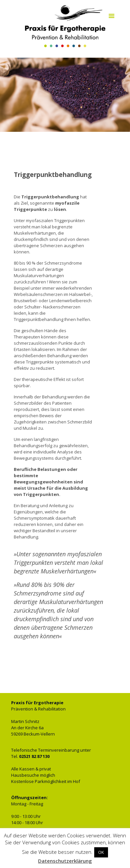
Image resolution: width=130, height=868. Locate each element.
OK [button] (101, 852)
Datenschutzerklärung (65, 861)
